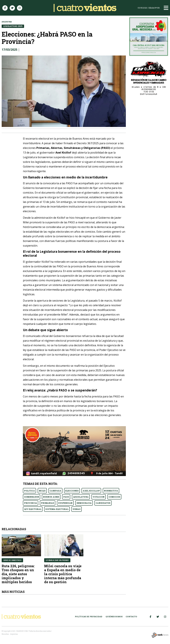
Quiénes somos (114, 617)
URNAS (77, 509)
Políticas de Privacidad (89, 617)
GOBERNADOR (32, 497)
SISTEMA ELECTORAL (57, 509)
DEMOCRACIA (84, 503)
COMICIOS (114, 497)
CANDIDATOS (103, 503)
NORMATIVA (111, 491)
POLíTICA (29, 491)
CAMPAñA (55, 491)
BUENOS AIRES (51, 497)
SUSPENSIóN (65, 503)
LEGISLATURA (81, 497)
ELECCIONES (72, 491)
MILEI (42, 491)
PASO (66, 497)
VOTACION (99, 497)
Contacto (131, 617)
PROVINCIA (31, 503)
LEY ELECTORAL (33, 509)
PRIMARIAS (48, 503)
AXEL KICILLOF (91, 491)
